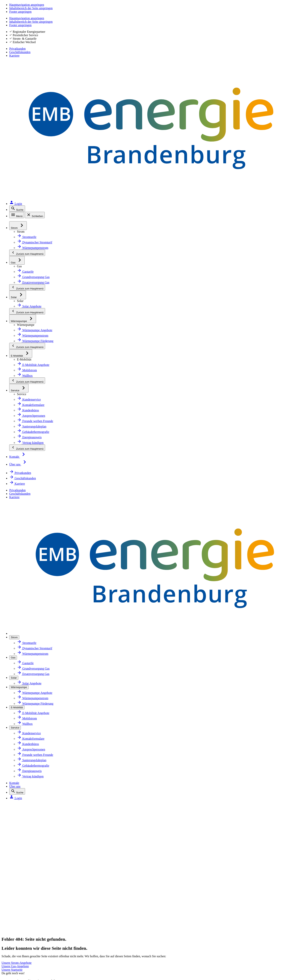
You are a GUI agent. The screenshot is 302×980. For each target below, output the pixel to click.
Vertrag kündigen (214, 766)
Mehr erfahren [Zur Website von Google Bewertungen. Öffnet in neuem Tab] (76, 819)
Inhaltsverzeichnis (35, 924)
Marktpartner (122, 698)
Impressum (30, 884)
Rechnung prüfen (214, 724)
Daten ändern (212, 715)
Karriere (287, 12)
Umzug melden (213, 758)
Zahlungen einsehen (216, 741)
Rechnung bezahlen (216, 732)
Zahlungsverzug (213, 749)
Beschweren (30, 934)
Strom (27, 673)
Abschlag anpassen (216, 707)
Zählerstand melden (216, 698)
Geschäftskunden (262, 12)
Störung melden (34, 904)
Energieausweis (33, 732)
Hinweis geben (33, 944)
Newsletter (120, 707)
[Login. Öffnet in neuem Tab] (284, 22)
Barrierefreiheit (33, 914)
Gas (25, 681)
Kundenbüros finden (217, 681)
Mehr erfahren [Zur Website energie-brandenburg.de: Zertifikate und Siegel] (126, 819)
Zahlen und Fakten (125, 681)
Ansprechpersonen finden (221, 690)
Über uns (239, 22)
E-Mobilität (30, 715)
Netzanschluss (33, 690)
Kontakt (223, 22)
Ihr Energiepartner (125, 690)
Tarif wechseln (212, 673)
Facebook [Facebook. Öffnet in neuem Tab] (31, 851)
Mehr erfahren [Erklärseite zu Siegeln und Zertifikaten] (226, 819)
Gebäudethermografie (38, 741)
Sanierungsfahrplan (36, 724)
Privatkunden (232, 12)
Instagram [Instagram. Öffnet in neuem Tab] (32, 861)
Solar (26, 698)
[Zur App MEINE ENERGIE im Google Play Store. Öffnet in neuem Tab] (189, 864)
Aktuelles (118, 724)
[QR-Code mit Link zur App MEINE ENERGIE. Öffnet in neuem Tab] (161, 858)
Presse (117, 741)
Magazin (118, 715)
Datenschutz (31, 894)
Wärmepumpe (33, 707)
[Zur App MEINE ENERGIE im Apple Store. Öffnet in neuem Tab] (189, 852)
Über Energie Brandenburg (132, 673)
